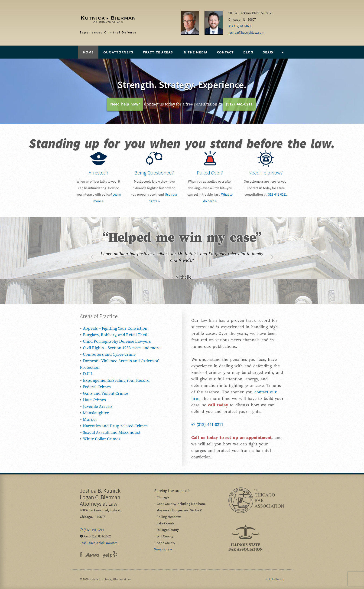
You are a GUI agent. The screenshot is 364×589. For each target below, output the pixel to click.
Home (88, 52)
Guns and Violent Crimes (106, 393)
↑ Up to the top (275, 579)
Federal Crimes (97, 387)
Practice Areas (158, 52)
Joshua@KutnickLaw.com (99, 543)
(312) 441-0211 (239, 104)
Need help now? (125, 104)
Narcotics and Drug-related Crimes (115, 426)
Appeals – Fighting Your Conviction (115, 328)
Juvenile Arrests (98, 406)
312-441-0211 (277, 194)
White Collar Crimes (102, 439)
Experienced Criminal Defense (104, 21)
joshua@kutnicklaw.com (246, 32)
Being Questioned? (154, 173)
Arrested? (99, 173)
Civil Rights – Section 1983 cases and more (122, 348)
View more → (163, 549)
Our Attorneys (118, 52)
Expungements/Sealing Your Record (116, 380)
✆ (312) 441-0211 (240, 26)
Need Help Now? (266, 173)
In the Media (195, 52)
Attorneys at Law (100, 497)
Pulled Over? (210, 173)
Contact (225, 52)
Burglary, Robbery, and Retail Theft (115, 335)
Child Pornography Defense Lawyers (117, 341)
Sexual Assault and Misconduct (112, 432)
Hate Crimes (94, 400)
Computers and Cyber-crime (109, 354)
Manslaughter (96, 413)
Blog (248, 52)
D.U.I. (88, 374)
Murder (90, 419)
